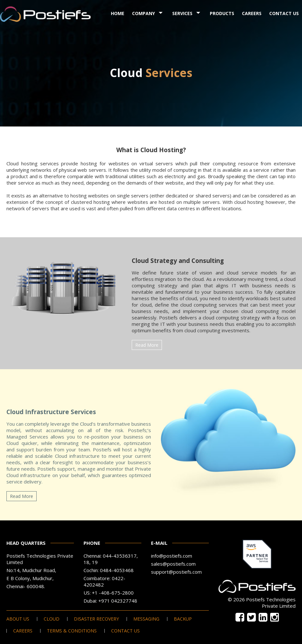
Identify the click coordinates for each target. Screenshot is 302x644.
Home (118, 13)
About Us (18, 619)
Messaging (146, 619)
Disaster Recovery (96, 619)
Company (143, 13)
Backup (183, 619)
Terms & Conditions (72, 631)
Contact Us (284, 13)
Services (182, 13)
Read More (147, 345)
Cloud (52, 619)
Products (222, 13)
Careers (252, 13)
